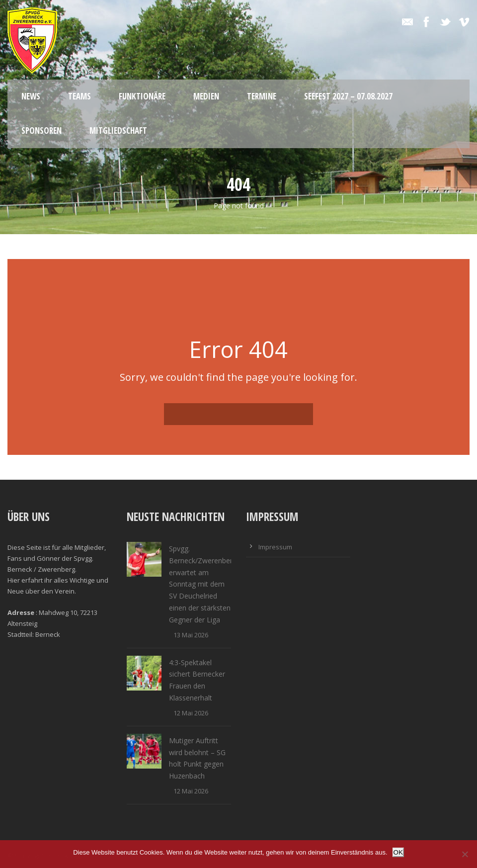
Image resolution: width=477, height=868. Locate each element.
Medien (206, 96)
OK (398, 852)
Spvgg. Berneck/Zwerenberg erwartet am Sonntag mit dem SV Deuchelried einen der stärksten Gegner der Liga (203, 584)
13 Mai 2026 (191, 635)
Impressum (275, 547)
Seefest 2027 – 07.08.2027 (348, 96)
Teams (79, 96)
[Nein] (465, 854)
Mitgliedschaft (118, 130)
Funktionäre (142, 96)
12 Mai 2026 (191, 713)
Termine (262, 96)
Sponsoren (41, 130)
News (31, 96)
